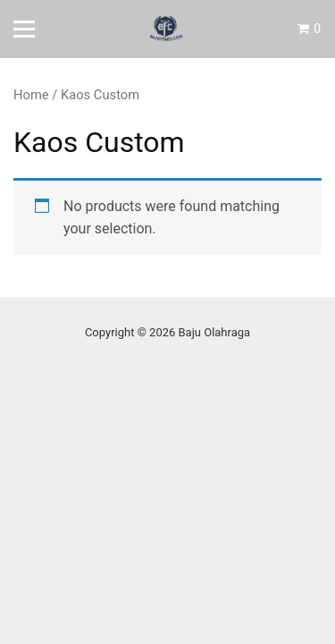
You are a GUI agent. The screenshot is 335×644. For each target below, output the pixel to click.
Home (31, 95)
